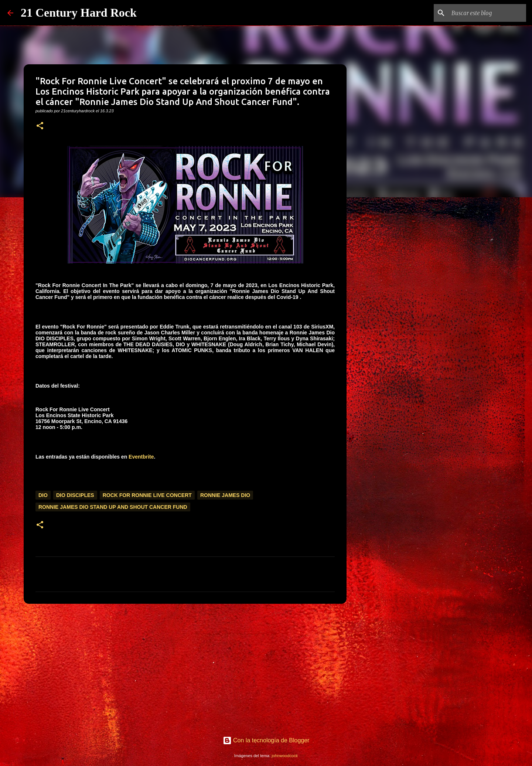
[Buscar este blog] (487, 13)
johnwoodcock (285, 756)
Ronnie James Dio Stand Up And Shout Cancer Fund (113, 507)
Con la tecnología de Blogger (266, 740)
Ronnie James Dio (225, 495)
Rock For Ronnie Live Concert (147, 495)
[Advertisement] (185, 667)
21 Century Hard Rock (79, 13)
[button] (40, 126)
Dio (43, 495)
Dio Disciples (75, 495)
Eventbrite (141, 457)
